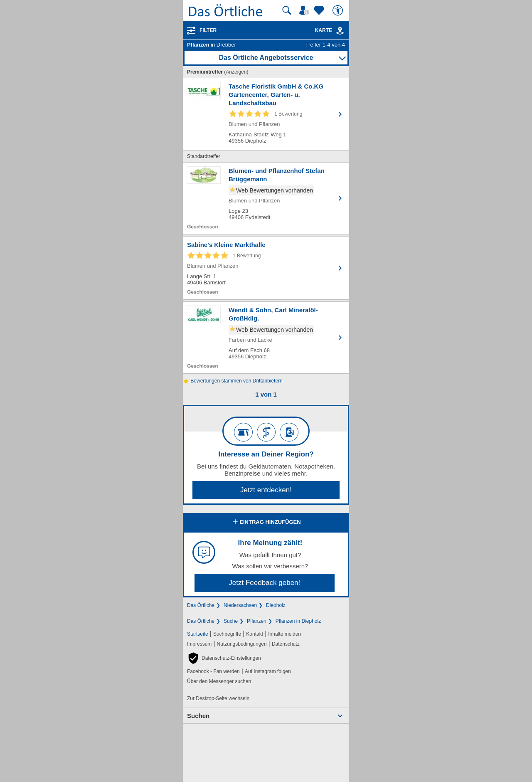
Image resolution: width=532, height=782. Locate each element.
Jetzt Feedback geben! (264, 583)
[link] (340, 31)
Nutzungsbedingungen (242, 644)
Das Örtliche (201, 605)
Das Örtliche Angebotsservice (266, 58)
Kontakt (255, 634)
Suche (231, 621)
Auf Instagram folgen (268, 671)
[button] (224, 658)
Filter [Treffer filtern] (208, 30)
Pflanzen (257, 621)
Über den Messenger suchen (219, 681)
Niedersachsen (240, 605)
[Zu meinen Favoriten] (320, 10)
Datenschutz (286, 644)
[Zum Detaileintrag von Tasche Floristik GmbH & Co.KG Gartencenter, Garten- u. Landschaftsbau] (266, 114)
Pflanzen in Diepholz (298, 621)
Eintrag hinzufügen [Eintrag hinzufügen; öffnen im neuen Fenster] (266, 523)
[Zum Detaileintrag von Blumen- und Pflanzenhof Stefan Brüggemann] (266, 198)
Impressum (199, 644)
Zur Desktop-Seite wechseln (218, 698)
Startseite (198, 634)
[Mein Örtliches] (305, 10)
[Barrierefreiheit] (339, 10)
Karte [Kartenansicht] (330, 30)
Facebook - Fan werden (213, 671)
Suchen (198, 716)
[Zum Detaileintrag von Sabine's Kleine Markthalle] (266, 268)
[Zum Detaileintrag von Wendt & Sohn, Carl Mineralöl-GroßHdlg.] (266, 338)
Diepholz (276, 605)
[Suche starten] (287, 10)
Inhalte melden (284, 634)
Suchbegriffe (227, 634)
